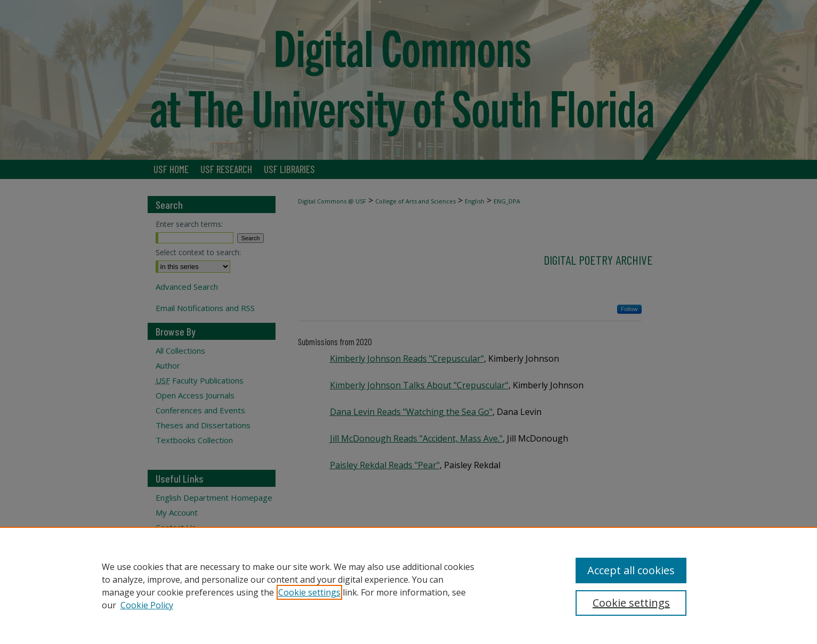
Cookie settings (309, 592)
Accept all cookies (631, 570)
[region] (408, 585)
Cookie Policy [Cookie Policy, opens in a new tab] (147, 605)
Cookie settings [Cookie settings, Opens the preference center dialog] (631, 603)
